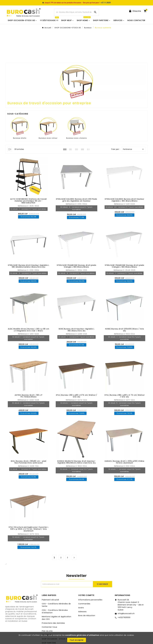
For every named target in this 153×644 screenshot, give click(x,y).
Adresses (82, 612)
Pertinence (134, 149)
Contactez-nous (49, 627)
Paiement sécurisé (50, 600)
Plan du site (47, 631)
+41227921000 (124, 617)
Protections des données (53, 623)
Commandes (84, 604)
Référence (23, 206)
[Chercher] (73, 12)
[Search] (95, 12)
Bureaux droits (20, 138)
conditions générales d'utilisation (82, 635)
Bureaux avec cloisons (76, 138)
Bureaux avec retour (48, 138)
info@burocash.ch (126, 613)
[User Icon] (135, 11)
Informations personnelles (90, 600)
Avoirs (81, 608)
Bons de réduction (87, 616)
